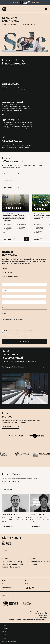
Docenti (4, 584)
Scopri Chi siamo (11, 70)
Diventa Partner (11, 427)
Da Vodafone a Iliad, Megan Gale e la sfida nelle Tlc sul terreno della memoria (13, 564)
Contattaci (28, 584)
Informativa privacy (27, 331)
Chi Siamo (5, 581)
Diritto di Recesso (6, 635)
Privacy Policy (5, 625)
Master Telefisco (13, 208)
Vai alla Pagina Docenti (11, 482)
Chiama (15, 269)
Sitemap (4, 632)
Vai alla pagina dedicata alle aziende (23, 367)
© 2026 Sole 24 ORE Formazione (9, 641)
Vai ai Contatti (15, 273)
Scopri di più (36, 3)
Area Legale (5, 638)
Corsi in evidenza (9, 188)
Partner (27, 581)
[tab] (9, 188)
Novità (21, 188)
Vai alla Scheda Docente (7, 526)
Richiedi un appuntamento (15, 277)
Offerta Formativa (7, 588)
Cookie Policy (5, 628)
